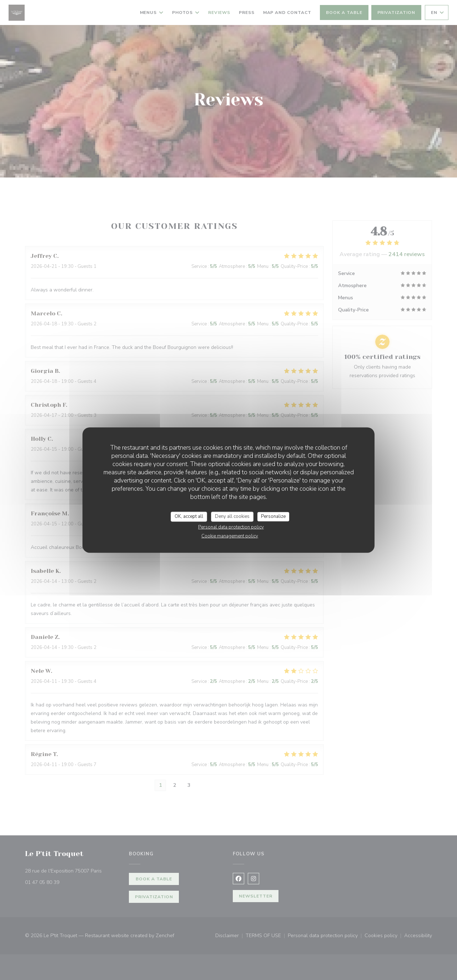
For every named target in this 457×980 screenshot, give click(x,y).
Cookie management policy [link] (230, 536)
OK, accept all (189, 516)
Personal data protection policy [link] (231, 527)
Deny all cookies (232, 516)
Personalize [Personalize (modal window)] (273, 516)
